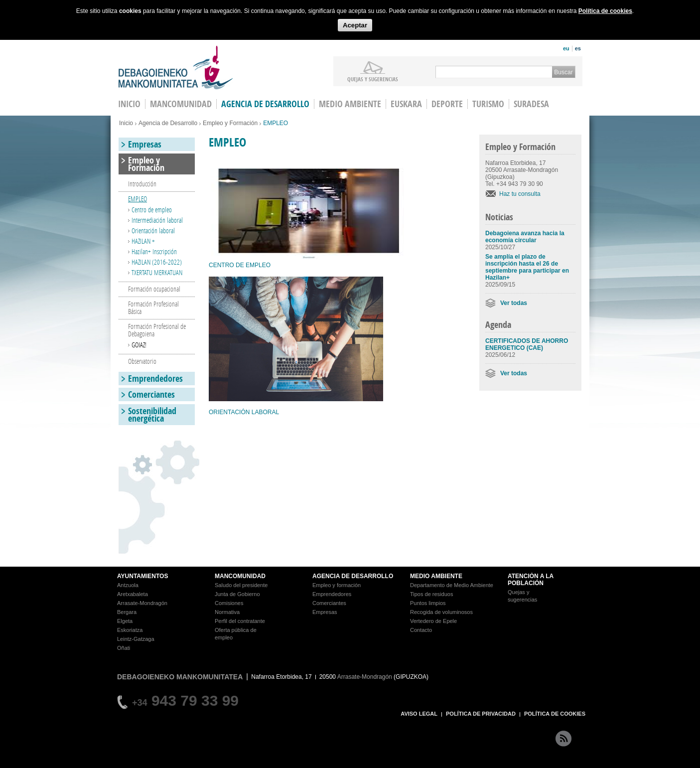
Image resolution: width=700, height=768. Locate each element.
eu (566, 48)
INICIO (129, 104)
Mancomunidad (181, 104)
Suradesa (531, 104)
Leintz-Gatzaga (136, 639)
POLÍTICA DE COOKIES (555, 714)
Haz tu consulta (520, 194)
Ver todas (514, 303)
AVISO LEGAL (419, 714)
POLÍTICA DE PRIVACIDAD (481, 714)
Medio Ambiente (350, 104)
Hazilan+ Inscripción (154, 251)
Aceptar (355, 25)
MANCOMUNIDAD (240, 576)
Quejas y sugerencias (373, 79)
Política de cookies (605, 11)
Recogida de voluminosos (441, 612)
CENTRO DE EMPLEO (240, 265)
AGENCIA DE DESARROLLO (353, 576)
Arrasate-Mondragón (142, 603)
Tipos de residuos (431, 594)
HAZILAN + (143, 241)
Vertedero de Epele (433, 621)
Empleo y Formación (230, 123)
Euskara (406, 104)
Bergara (127, 612)
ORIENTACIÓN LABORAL (244, 412)
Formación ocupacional (154, 289)
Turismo (488, 104)
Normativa (227, 612)
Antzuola (128, 585)
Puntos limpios (428, 603)
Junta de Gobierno (237, 594)
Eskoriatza (130, 630)
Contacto (421, 630)
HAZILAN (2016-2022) (157, 262)
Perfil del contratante (240, 621)
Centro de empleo (152, 210)
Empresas (145, 144)
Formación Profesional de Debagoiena (157, 330)
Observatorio (142, 361)
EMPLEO (138, 199)
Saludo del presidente (241, 585)
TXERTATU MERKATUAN (157, 272)
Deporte (447, 104)
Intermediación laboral (157, 220)
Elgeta (125, 621)
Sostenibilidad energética (152, 415)
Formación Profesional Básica (153, 307)
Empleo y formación (337, 585)
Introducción (142, 184)
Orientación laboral (153, 230)
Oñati (124, 648)
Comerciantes (151, 394)
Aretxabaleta (133, 594)
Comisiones (229, 603)
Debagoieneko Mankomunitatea (176, 68)
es (578, 48)
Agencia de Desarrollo (265, 104)
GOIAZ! (139, 345)
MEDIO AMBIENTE (436, 576)
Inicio (126, 123)
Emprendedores (155, 379)
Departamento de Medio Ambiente (452, 585)
